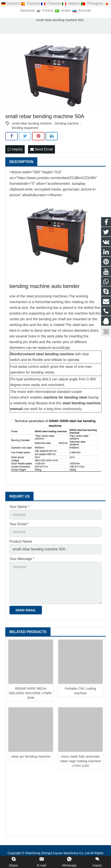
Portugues (93, 3)
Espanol (31, 3)
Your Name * (19, 507)
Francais (51, 3)
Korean (45, 10)
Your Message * (22, 559)
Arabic (63, 10)
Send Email (41, 149)
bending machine (67, 123)
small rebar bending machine (32, 123)
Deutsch (11, 3)
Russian (82, 10)
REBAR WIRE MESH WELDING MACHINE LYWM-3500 (31, 693)
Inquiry (15, 149)
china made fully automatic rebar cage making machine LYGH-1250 (80, 761)
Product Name (21, 541)
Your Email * (19, 524)
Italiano (71, 3)
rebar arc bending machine (31, 756)
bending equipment (25, 128)
